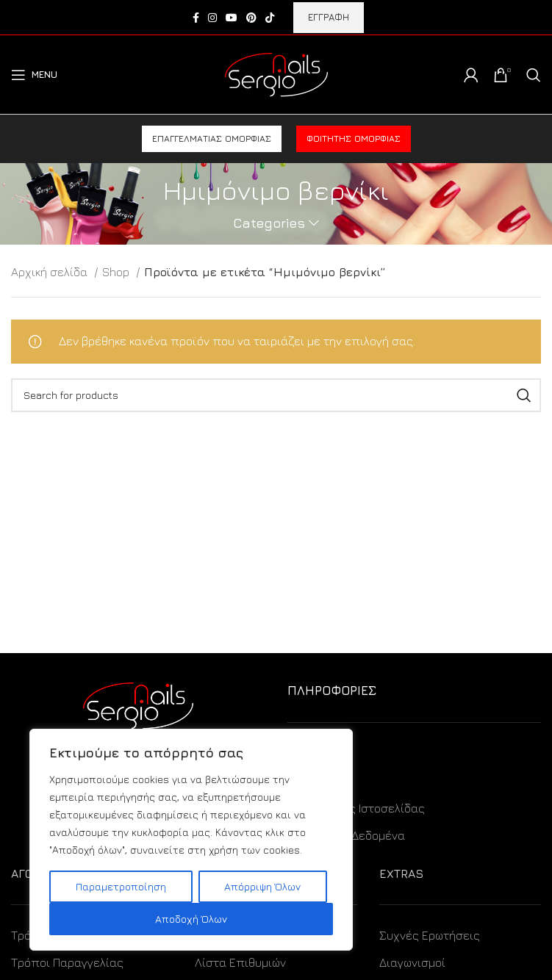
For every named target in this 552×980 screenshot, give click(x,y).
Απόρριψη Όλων (262, 886)
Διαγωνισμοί (412, 962)
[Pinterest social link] (251, 18)
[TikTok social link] (270, 18)
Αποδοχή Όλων (191, 919)
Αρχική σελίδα (51, 272)
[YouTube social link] (232, 18)
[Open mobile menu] (34, 75)
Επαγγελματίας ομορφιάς (212, 138)
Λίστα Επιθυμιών (240, 962)
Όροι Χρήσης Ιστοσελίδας (356, 808)
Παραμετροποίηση (121, 886)
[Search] (534, 75)
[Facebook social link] (196, 18)
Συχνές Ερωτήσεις (430, 935)
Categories (269, 223)
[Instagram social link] (212, 18)
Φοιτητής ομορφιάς (354, 138)
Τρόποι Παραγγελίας (67, 962)
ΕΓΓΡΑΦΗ (329, 17)
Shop (117, 272)
